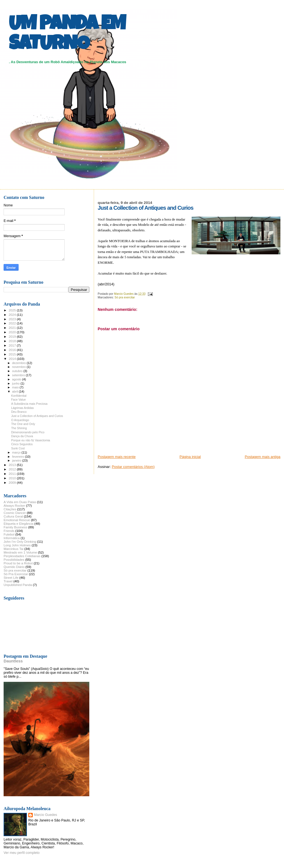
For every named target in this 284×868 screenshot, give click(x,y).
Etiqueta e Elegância (19, 523)
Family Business (15, 527)
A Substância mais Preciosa (29, 404)
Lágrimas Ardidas (22, 408)
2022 (13, 323)
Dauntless (13, 661)
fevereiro (19, 457)
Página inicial (190, 457)
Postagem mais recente (117, 457)
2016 (13, 350)
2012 (13, 469)
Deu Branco (19, 412)
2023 (13, 319)
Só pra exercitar (125, 297)
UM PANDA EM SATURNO (67, 35)
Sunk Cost (18, 448)
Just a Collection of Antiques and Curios (37, 416)
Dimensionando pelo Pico (28, 432)
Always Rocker (14, 505)
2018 (13, 341)
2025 (13, 310)
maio (16, 387)
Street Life (11, 578)
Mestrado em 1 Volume (20, 552)
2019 (13, 336)
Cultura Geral (13, 516)
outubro (18, 371)
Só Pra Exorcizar (16, 574)
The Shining (19, 428)
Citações (10, 509)
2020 (13, 332)
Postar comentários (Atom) (133, 467)
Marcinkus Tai (13, 549)
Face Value (18, 400)
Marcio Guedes (45, 815)
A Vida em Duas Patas (20, 502)
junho (16, 383)
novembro (20, 367)
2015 (13, 354)
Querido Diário (14, 567)
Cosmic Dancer (15, 513)
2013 (13, 465)
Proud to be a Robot (18, 563)
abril (16, 391)
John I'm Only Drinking (20, 541)
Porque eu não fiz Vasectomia (31, 440)
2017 (13, 345)
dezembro (20, 363)
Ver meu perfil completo (22, 853)
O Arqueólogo (20, 420)
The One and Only (23, 424)
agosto (17, 379)
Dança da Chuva (22, 436)
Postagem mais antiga (263, 457)
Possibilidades (14, 560)
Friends (9, 531)
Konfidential (19, 396)
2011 (13, 474)
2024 (13, 315)
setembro (19, 375)
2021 (13, 328)
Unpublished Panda (18, 585)
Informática (12, 538)
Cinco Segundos (22, 444)
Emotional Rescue (17, 520)
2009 (13, 482)
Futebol (9, 534)
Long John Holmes (17, 545)
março (17, 452)
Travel (8, 581)
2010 (13, 478)
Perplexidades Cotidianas (22, 556)
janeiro (17, 460)
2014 (13, 359)
